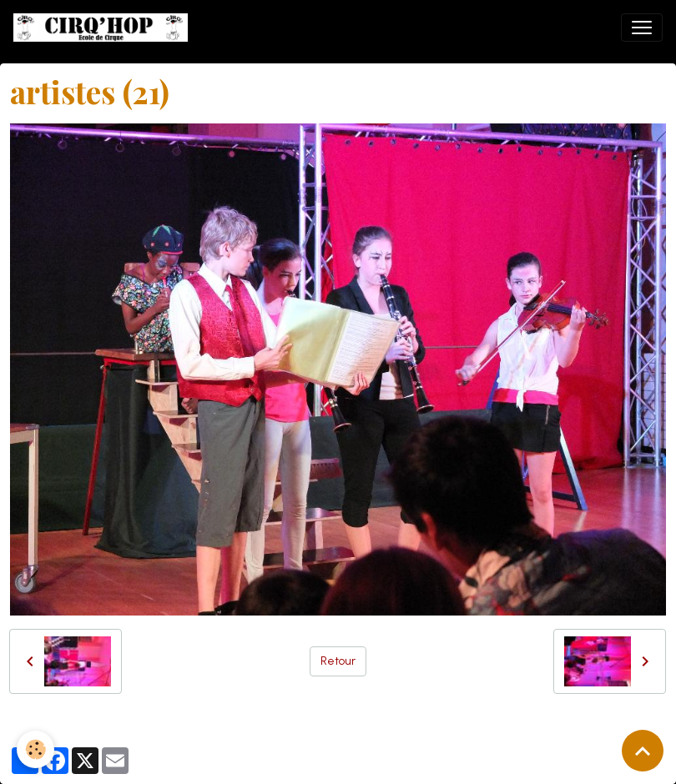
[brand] (104, 28)
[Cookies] (35, 749)
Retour (338, 661)
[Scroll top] (643, 751)
